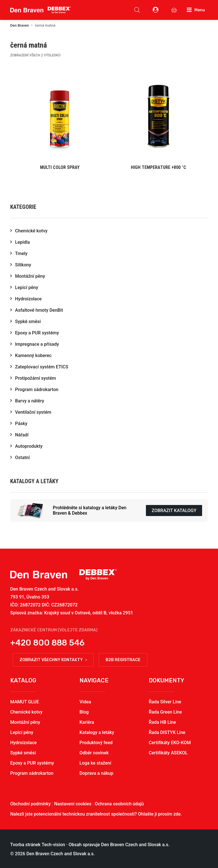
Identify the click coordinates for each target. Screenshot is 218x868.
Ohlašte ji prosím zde (159, 814)
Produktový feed (96, 743)
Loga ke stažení (95, 763)
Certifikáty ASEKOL (168, 753)
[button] (60, 121)
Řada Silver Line (165, 702)
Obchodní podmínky (31, 804)
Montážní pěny (25, 722)
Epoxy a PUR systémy (32, 763)
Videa (85, 702)
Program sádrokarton (32, 773)
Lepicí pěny (22, 732)
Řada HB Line (162, 722)
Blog (84, 712)
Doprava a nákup (96, 773)
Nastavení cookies (73, 804)
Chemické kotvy (26, 712)
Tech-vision (54, 845)
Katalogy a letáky (97, 732)
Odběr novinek (94, 753)
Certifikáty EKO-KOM (170, 743)
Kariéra (87, 722)
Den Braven (20, 25)
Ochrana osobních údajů (119, 804)
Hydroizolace (23, 743)
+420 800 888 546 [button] (47, 643)
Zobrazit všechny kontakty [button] (53, 660)
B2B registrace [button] (123, 660)
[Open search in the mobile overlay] (137, 10)
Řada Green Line (165, 712)
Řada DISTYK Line (167, 732)
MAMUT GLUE (25, 702)
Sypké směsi (23, 753)
